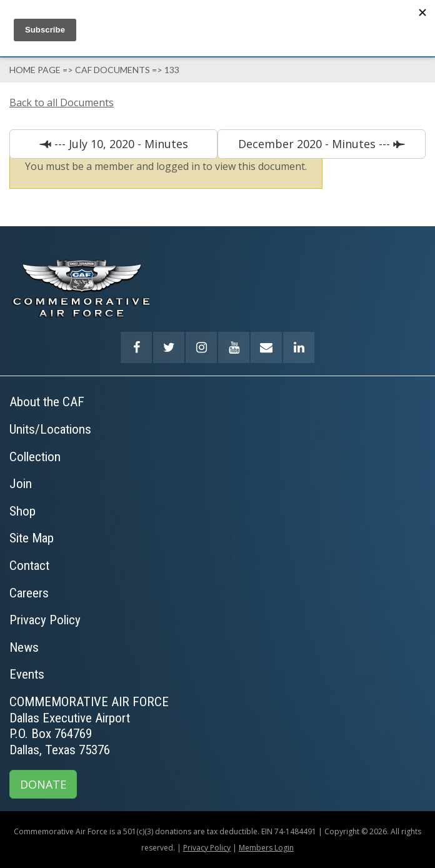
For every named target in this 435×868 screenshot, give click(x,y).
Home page (35, 70)
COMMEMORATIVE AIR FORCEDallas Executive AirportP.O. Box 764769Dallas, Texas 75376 (89, 726)
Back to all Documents (62, 102)
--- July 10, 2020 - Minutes (120, 144)
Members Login (266, 848)
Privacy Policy (207, 848)
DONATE (43, 784)
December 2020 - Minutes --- (316, 144)
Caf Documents (112, 70)
